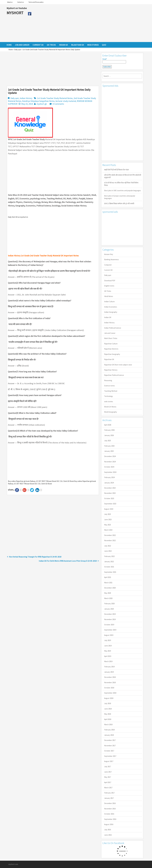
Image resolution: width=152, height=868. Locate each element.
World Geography (111, 412)
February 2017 (109, 793)
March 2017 (108, 788)
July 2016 (108, 830)
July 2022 (108, 546)
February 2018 (109, 730)
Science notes (109, 386)
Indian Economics (111, 307)
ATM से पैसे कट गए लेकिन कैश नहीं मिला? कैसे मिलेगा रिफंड (121, 184)
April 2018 (108, 719)
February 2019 (109, 667)
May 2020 (108, 593)
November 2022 (110, 540)
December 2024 (110, 456)
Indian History (26, 98)
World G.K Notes (110, 407)
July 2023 (108, 514)
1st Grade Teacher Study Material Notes (55, 98)
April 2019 (108, 656)
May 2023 (108, 525)
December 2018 (110, 677)
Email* (114, 61)
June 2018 (108, 709)
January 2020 (109, 609)
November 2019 (110, 619)
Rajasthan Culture (111, 344)
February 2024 (109, 477)
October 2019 (109, 625)
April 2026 (108, 425)
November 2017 (110, 746)
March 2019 (108, 661)
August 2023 (109, 509)
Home (11, 50)
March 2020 (108, 598)
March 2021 (108, 583)
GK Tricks (108, 291)
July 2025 (108, 441)
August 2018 (109, 698)
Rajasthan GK (109, 359)
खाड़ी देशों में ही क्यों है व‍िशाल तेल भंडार (117, 170)
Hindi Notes (109, 296)
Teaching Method (111, 391)
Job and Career (110, 333)
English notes (109, 286)
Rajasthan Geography (112, 354)
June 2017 (108, 772)
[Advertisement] (89, 23)
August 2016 (109, 824)
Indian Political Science (113, 328)
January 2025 (109, 451)
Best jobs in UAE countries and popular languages (123, 190)
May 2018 (108, 714)
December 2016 (110, 803)
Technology (109, 396)
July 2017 (108, 767)
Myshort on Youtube (17, 8)
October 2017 (109, 751)
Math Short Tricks (111, 338)
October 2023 (109, 498)
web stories (109, 402)
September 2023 (110, 504)
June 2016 (108, 835)
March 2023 (108, 530)
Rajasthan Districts (111, 349)
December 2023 (110, 488)
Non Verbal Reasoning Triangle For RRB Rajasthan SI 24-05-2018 (35, 557)
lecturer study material (66, 101)
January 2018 (109, 735)
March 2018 (108, 724)
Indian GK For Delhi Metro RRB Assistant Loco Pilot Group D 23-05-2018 (68, 561)
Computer (108, 265)
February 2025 (109, 446)
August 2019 (109, 635)
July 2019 (108, 640)
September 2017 (110, 756)
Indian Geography (111, 312)
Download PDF (110, 281)
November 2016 (110, 809)
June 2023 (108, 520)
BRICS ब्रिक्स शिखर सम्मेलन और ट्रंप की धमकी (119, 204)
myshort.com (13, 864)
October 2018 (109, 688)
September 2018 (110, 693)
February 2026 (109, 430)
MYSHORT (15, 13)
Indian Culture (109, 302)
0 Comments (58, 104)
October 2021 (109, 567)
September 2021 (110, 572)
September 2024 (110, 472)
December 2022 (110, 535)
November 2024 (110, 462)
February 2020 (109, 604)
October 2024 (109, 467)
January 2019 (109, 672)
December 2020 (110, 588)
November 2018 (110, 682)
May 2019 (108, 651)
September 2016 (110, 819)
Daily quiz (18, 50)
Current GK (108, 270)
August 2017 (109, 761)
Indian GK (108, 317)
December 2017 (110, 740)
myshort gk (42, 104)
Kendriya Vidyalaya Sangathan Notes (38, 101)
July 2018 (108, 703)
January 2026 (109, 435)
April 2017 (108, 782)
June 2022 (108, 551)
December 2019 (110, 614)
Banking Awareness (112, 259)
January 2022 (109, 562)
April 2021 (108, 577)
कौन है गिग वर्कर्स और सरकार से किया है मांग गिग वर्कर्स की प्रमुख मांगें (123, 176)
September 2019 (110, 630)
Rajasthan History (111, 370)
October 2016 (109, 814)
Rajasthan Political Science (114, 375)
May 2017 (108, 777)
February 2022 (109, 556)
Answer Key (109, 254)
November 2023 (110, 493)
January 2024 (109, 483)
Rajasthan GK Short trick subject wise (118, 365)
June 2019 (108, 646)
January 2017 (109, 798)
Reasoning (108, 380)
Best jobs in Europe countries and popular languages (120, 197)
